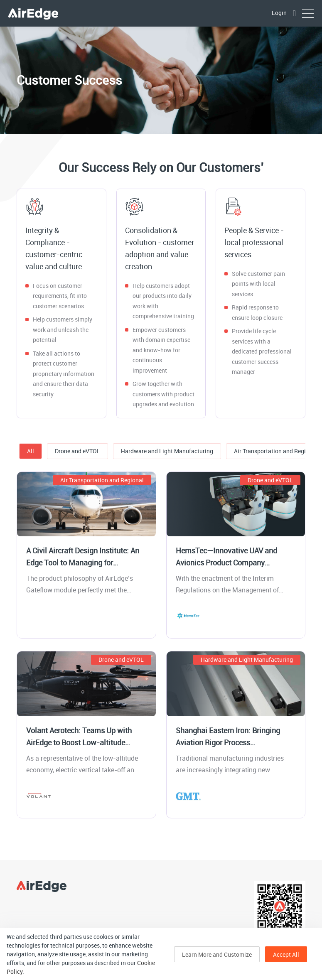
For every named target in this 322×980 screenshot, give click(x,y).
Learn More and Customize (217, 954)
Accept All (286, 954)
